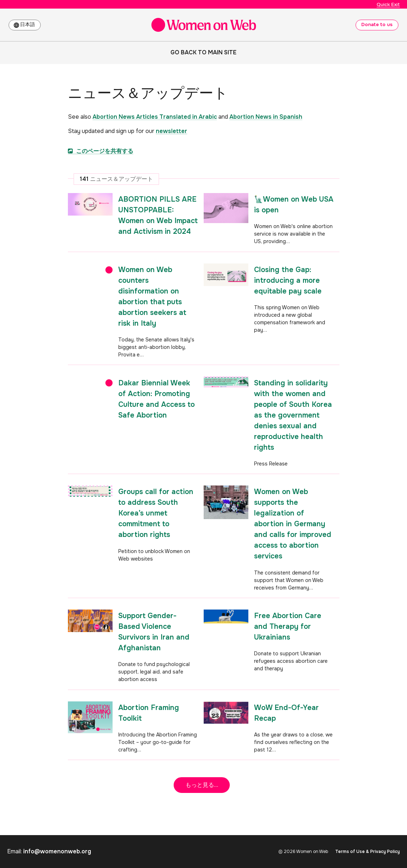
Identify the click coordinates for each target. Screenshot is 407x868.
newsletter (172, 131)
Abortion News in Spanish (266, 117)
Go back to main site (204, 52)
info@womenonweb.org (57, 851)
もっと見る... (202, 785)
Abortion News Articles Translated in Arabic (155, 117)
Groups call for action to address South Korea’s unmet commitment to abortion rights (156, 513)
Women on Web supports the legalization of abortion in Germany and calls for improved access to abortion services (293, 524)
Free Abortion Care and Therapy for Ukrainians (288, 627)
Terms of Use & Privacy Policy (368, 852)
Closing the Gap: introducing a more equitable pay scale (288, 280)
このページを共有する (101, 151)
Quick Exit (388, 4)
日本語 (29, 25)
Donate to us (376, 25)
